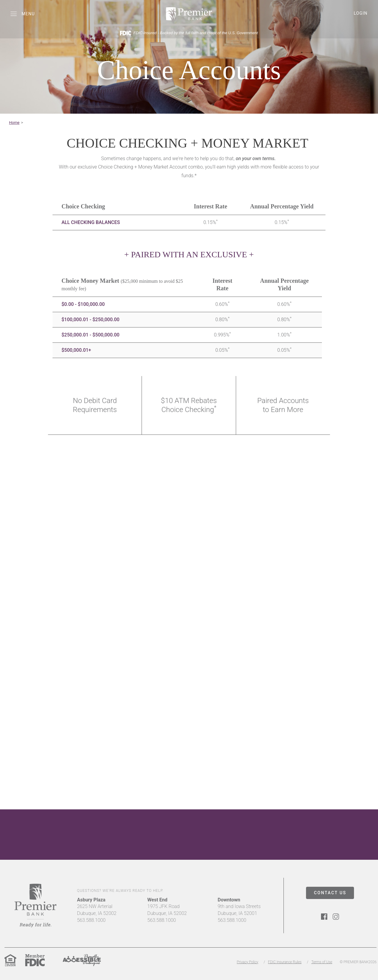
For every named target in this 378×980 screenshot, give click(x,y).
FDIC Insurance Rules (285, 962)
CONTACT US (330, 893)
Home (14, 123)
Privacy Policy (247, 962)
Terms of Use (322, 962)
